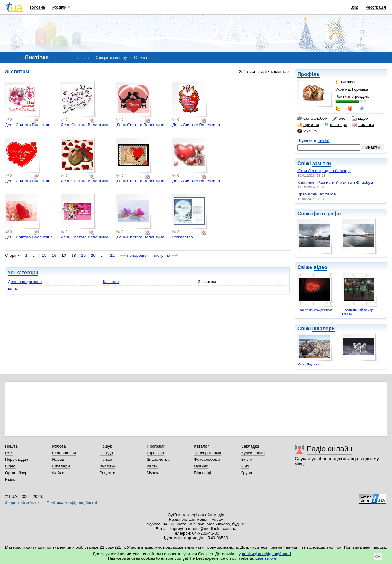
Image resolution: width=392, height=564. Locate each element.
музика (307, 131)
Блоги (247, 459)
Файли (58, 473)
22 (112, 255)
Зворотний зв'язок (22, 503)
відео (360, 119)
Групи (247, 473)
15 (44, 255)
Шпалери (61, 466)
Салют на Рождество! (315, 310)
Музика (154, 473)
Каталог (201, 446)
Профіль (309, 74)
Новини (201, 466)
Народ (58, 459)
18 (74, 255)
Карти (152, 466)
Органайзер (16, 473)
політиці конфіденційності (266, 554)
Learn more (266, 558)
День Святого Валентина (29, 125)
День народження (25, 282)
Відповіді (202, 473)
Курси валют (253, 453)
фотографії (326, 214)
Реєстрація (376, 7)
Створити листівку (111, 58)
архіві (324, 141)
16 (54, 255)
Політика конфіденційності (72, 503)
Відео (10, 466)
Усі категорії (23, 273)
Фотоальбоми (207, 459)
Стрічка (141, 58)
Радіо (10, 479)
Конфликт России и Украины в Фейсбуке (336, 182)
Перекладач (16, 459)
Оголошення (64, 453)
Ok (378, 556)
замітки (322, 163)
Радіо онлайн (330, 449)
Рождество (183, 237)
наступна (162, 255)
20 (93, 255)
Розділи (59, 7)
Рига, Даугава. (309, 364)
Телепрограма (207, 453)
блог (339, 119)
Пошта (11, 446)
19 (83, 255)
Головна (38, 7)
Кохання (111, 282)
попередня (137, 255)
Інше (12, 289)
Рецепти (107, 473)
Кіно (245, 466)
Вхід (355, 7)
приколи (308, 125)
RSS (9, 453)
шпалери (336, 125)
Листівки (108, 466)
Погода (106, 453)
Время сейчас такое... (318, 194)
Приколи (108, 459)
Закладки (250, 446)
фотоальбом (312, 119)
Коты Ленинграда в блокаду (324, 171)
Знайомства (158, 459)
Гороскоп (155, 453)
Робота (59, 446)
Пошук (106, 446)
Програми (156, 446)
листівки (363, 125)
